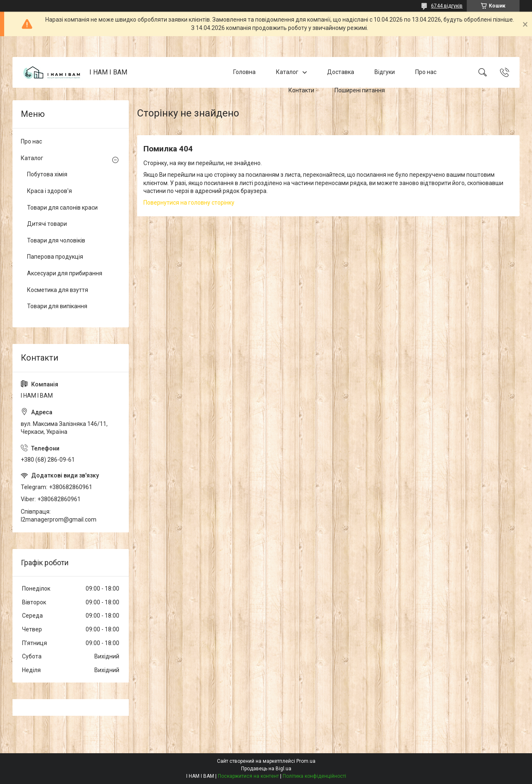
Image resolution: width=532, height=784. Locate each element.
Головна (244, 72)
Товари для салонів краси (62, 208)
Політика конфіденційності (314, 776)
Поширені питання (360, 90)
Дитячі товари (47, 224)
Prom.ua (306, 761)
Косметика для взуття (58, 290)
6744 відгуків (447, 6)
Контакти (301, 90)
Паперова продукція (55, 257)
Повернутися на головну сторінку (189, 203)
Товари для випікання (57, 306)
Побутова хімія (47, 174)
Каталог (287, 72)
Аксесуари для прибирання (65, 273)
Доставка (341, 72)
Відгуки (385, 72)
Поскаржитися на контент (248, 776)
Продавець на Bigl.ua (266, 769)
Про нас (426, 72)
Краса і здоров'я (49, 191)
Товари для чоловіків (56, 240)
